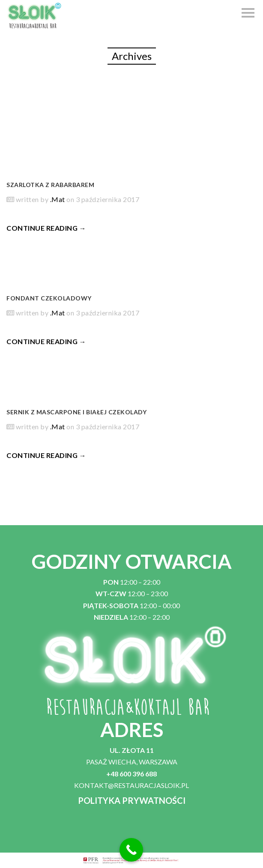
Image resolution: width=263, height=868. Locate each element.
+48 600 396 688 (131, 774)
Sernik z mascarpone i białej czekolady (76, 412)
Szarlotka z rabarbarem (50, 185)
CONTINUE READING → (46, 228)
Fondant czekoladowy (49, 298)
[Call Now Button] (131, 850)
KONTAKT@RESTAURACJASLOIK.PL (131, 785)
